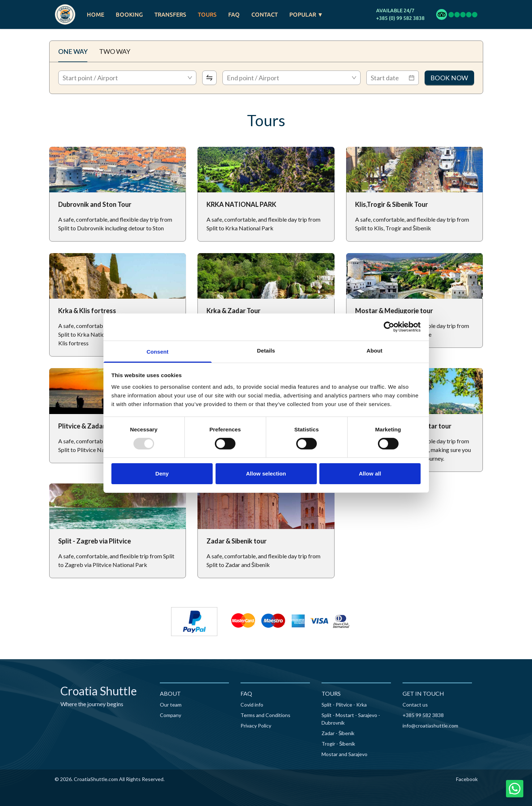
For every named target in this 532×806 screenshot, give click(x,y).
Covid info (252, 705)
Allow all (370, 474)
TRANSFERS (170, 14)
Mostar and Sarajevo (344, 754)
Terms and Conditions (265, 715)
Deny (162, 474)
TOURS (207, 14)
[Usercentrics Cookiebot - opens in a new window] (389, 327)
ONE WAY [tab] (73, 51)
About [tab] (375, 350)
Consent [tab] (158, 351)
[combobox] (127, 78)
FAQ (234, 14)
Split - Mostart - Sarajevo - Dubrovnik (351, 719)
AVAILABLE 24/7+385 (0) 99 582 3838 (400, 14)
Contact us (415, 705)
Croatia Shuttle (99, 691)
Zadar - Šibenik (338, 733)
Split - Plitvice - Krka (344, 705)
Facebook (467, 779)
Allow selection (266, 474)
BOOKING (129, 14)
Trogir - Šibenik (338, 744)
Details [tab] (266, 350)
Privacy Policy (256, 726)
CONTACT (265, 14)
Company (171, 715)
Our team (171, 705)
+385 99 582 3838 (423, 715)
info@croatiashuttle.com (430, 726)
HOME (95, 14)
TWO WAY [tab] (115, 51)
